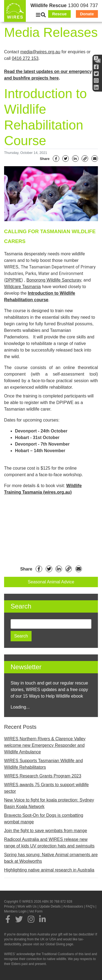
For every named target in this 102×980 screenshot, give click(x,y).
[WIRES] (15, 11)
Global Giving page (59, 944)
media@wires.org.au (40, 52)
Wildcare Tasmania (22, 287)
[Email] (95, 159)
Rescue (59, 14)
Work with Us (27, 906)
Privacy (9, 906)
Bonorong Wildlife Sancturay (54, 280)
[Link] (85, 159)
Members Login (15, 911)
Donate (87, 14)
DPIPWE (13, 280)
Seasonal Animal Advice (51, 582)
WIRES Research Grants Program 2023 (43, 776)
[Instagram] (96, 81)
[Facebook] (96, 67)
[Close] (38, 15)
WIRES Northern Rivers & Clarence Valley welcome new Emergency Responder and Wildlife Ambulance (45, 745)
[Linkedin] (75, 159)
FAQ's (90, 906)
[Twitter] (96, 74)
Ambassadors (73, 906)
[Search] (43, 15)
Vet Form (36, 911)
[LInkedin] (96, 87)
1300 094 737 (83, 5)
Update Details (50, 906)
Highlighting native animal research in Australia (49, 870)
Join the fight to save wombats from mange (46, 831)
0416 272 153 (25, 58)
